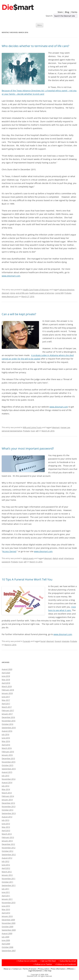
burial (43, 641)
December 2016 (8, 717)
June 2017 (6, 697)
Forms (74, 12)
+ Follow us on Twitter (43, 964)
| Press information (57, 969)
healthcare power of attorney (42, 293)
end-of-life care (22, 293)
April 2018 (6, 683)
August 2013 (7, 817)
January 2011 (7, 899)
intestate (65, 641)
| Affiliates (70, 969)
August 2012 (7, 858)
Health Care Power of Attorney (36, 290)
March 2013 (7, 834)
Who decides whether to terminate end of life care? (35, 46)
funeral (58, 641)
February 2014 (8, 796)
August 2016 (7, 731)
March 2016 (7, 748)
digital (55, 558)
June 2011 (6, 892)
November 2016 (9, 721)
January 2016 (7, 755)
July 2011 (5, 889)
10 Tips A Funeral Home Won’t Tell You (27, 579)
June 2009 (6, 940)
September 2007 (9, 951)
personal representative (12, 431)
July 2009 (5, 937)
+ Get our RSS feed (48, 961)
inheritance (69, 558)
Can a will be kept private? (19, 314)
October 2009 (7, 927)
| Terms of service (29, 969)
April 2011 (6, 896)
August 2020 (7, 669)
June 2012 (6, 865)
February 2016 (8, 752)
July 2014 (5, 786)
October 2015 (7, 765)
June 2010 (6, 906)
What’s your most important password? (28, 448)
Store (60, 12)
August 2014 (7, 782)
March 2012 (7, 872)
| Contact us (16, 969)
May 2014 (6, 789)
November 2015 (9, 762)
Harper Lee (65, 427)
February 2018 (8, 690)
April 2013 (6, 830)
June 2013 (6, 824)
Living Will (59, 293)
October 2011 (7, 882)
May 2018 (6, 680)
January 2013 (7, 841)
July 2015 (5, 776)
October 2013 (7, 810)
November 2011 (9, 879)
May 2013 (6, 827)
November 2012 (9, 848)
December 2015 (8, 758)
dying (13, 293)
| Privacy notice (43, 969)
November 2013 (9, 806)
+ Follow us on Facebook (65, 964)
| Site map (47, 971)
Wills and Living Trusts (32, 427)
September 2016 (9, 728)
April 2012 (6, 868)
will (37, 431)
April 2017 (6, 704)
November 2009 (9, 923)
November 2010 (9, 903)
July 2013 (5, 820)
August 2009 (7, 933)
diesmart (6, 293)
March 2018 (7, 686)
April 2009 (6, 944)
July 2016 (5, 734)
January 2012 (7, 875)
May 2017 (6, 700)
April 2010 (6, 913)
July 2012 (5, 861)
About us (7, 969)
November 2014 (9, 779)
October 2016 (7, 724)
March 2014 (7, 793)
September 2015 (9, 769)
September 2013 (9, 813)
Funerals (26, 641)
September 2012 (9, 854)
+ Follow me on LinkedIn (27, 961)
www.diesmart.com (11, 276)
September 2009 (9, 930)
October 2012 (7, 851)
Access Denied (9, 551)
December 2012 (8, 844)
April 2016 (6, 745)
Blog (67, 12)
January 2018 (7, 693)
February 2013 (8, 837)
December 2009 (8, 920)
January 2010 (7, 916)
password (6, 562)
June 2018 (6, 676)
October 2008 (7, 947)
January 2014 (7, 800)
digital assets (28, 558)
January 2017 (7, 714)
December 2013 (8, 803)
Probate (68, 293)
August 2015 (7, 772)
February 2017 (8, 710)
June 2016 (6, 738)
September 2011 (9, 885)
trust (33, 431)
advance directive (67, 290)
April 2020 (6, 673)
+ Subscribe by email (67, 961)
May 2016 (6, 741)
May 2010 (6, 909)
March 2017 (7, 707)
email (61, 558)
